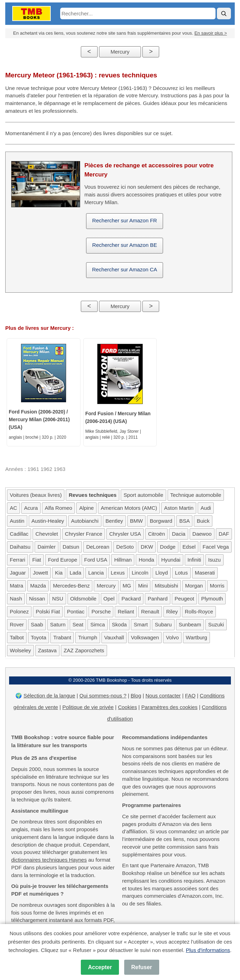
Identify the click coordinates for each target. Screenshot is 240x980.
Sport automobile (143, 495)
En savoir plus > (211, 33)
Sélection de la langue (49, 696)
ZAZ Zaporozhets (84, 650)
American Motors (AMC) (129, 508)
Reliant (126, 611)
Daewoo (202, 534)
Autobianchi (85, 521)
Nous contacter (163, 696)
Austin (17, 521)
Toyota (38, 637)
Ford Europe (62, 560)
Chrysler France (84, 534)
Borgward (161, 521)
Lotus (181, 573)
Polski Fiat (48, 611)
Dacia (178, 534)
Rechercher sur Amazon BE (125, 245)
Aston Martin (179, 508)
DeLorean (98, 547)
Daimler (47, 547)
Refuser (142, 967)
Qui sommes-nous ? (103, 696)
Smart (141, 624)
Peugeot (184, 599)
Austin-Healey (48, 521)
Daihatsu (20, 547)
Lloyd (162, 573)
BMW (137, 521)
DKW (147, 547)
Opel (109, 599)
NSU (58, 599)
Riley (172, 611)
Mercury (120, 52)
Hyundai (171, 560)
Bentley (114, 521)
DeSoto (125, 547)
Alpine (86, 508)
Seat (78, 624)
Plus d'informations (208, 950)
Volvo (172, 637)
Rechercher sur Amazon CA (125, 269)
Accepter (100, 967)
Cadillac (19, 534)
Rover (17, 624)
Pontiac (76, 611)
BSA (184, 521)
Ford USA (96, 560)
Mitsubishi (166, 586)
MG (127, 586)
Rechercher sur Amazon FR (125, 220)
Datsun (71, 547)
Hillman (123, 560)
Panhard (158, 599)
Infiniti (194, 560)
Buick (203, 521)
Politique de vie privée (88, 707)
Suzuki (216, 624)
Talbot (17, 637)
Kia (59, 573)
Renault (150, 611)
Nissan (37, 599)
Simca (98, 624)
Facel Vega (216, 547)
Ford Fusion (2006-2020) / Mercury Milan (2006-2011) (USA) (39, 419)
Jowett (40, 573)
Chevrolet (47, 534)
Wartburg (196, 637)
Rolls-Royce (199, 611)
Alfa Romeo (58, 508)
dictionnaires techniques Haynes (49, 860)
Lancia (96, 573)
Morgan (194, 586)
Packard (131, 599)
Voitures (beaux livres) (36, 495)
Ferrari (17, 560)
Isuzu (214, 560)
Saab (37, 624)
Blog (136, 696)
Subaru (163, 624)
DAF (224, 534)
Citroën (156, 534)
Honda (146, 560)
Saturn (58, 624)
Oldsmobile (83, 599)
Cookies (127, 707)
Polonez (19, 611)
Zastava (47, 650)
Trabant (62, 637)
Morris (217, 586)
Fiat (37, 560)
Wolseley (20, 650)
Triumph (87, 637)
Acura (31, 508)
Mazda (38, 586)
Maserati (205, 573)
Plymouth (212, 599)
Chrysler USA (125, 534)
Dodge (168, 547)
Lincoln (140, 573)
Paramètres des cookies (170, 707)
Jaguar (18, 573)
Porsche (101, 611)
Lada (75, 573)
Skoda (119, 624)
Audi (206, 508)
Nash (16, 599)
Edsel (189, 547)
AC (13, 508)
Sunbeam (190, 624)
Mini (143, 586)
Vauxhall (114, 637)
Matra (16, 586)
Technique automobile (196, 495)
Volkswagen (145, 637)
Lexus (118, 573)
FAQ (190, 696)
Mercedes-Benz (71, 586)
